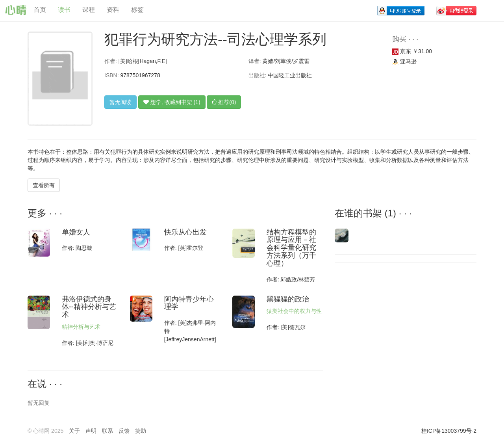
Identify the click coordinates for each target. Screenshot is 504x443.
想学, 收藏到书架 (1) (172, 102)
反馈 (124, 431)
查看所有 (44, 185)
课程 (89, 10)
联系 (107, 431)
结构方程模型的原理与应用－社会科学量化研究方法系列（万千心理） (291, 248)
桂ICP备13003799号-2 (449, 431)
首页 (40, 10)
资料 (113, 10)
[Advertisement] (388, 320)
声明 (91, 431)
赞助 (141, 431)
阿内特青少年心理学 (189, 303)
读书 (64, 10)
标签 (137, 10)
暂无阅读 (120, 102)
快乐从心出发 (185, 232)
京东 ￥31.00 (412, 51)
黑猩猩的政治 (288, 299)
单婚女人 (76, 232)
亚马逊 (404, 61)
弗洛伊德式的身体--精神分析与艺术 (89, 307)
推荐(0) (224, 102)
